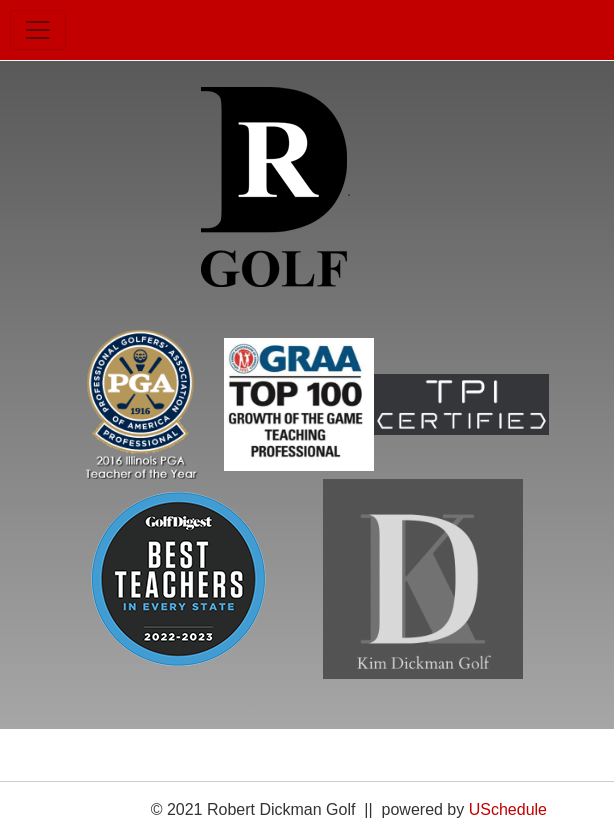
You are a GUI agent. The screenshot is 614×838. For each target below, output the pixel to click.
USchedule (508, 809)
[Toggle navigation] (38, 30)
